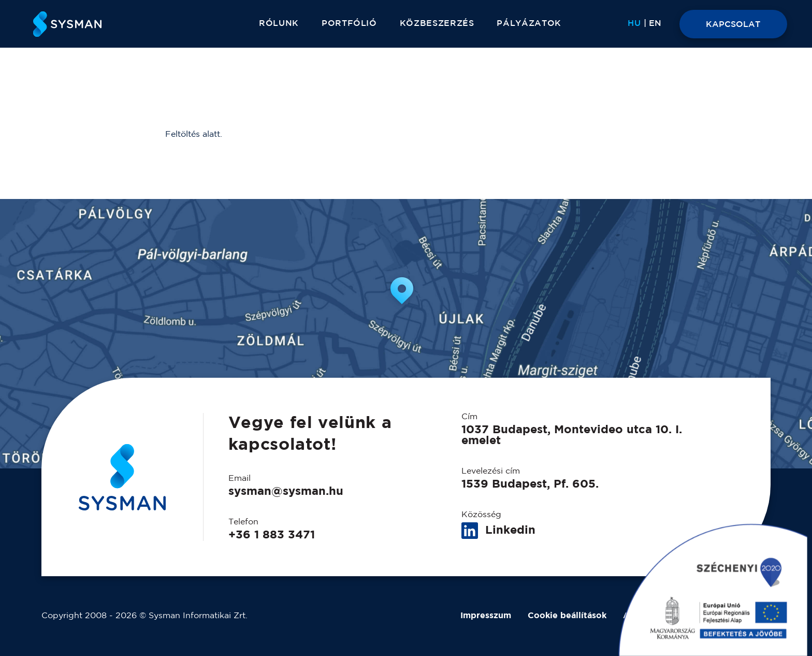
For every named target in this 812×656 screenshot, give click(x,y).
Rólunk (279, 24)
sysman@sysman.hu (286, 492)
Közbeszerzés (437, 24)
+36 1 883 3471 (272, 535)
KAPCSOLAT (733, 25)
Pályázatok (529, 24)
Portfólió (349, 24)
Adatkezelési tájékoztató (676, 616)
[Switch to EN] (655, 24)
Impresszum (486, 616)
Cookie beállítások (567, 616)
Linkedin (498, 531)
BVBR (758, 616)
